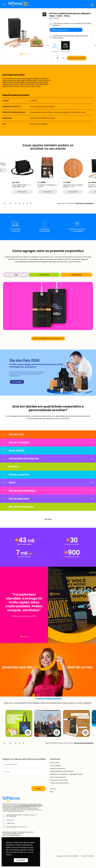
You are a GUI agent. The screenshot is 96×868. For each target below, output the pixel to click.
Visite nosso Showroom (58, 777)
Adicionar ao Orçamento (78, 58)
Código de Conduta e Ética (59, 783)
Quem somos (55, 763)
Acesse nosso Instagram (84, 743)
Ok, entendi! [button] (21, 860)
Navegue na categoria (85, 204)
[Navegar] (22, 637)
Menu (4, 4)
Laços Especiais (44, 275)
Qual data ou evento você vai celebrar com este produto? (71, 24)
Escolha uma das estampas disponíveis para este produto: (71, 37)
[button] (21, 54)
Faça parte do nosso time (59, 780)
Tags (16, 275)
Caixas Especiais (76, 275)
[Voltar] (5, 743)
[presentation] (18, 780)
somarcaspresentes (48, 698)
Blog (51, 792)
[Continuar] (10, 743)
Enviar (38, 789)
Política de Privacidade (86, 856)
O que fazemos (55, 766)
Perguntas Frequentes (58, 769)
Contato (53, 789)
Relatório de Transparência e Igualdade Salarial (66, 774)
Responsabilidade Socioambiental (62, 772)
